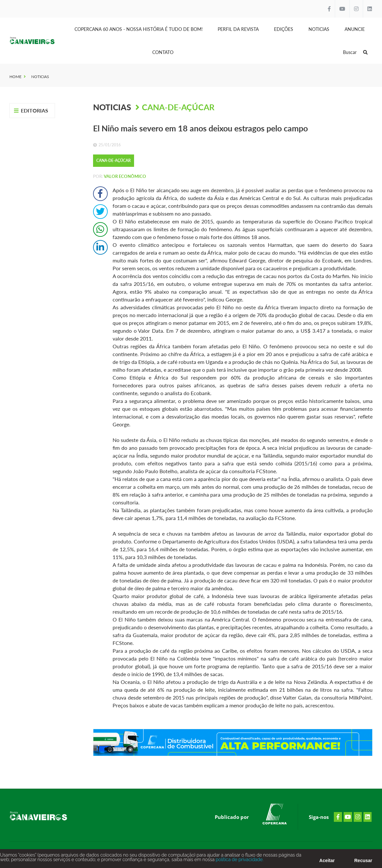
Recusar (363, 861)
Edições (284, 29)
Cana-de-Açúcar (178, 107)
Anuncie (355, 29)
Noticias (319, 29)
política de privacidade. (239, 861)
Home (15, 77)
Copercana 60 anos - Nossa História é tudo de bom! (139, 29)
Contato (163, 52)
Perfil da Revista (238, 29)
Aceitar (327, 861)
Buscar (355, 52)
